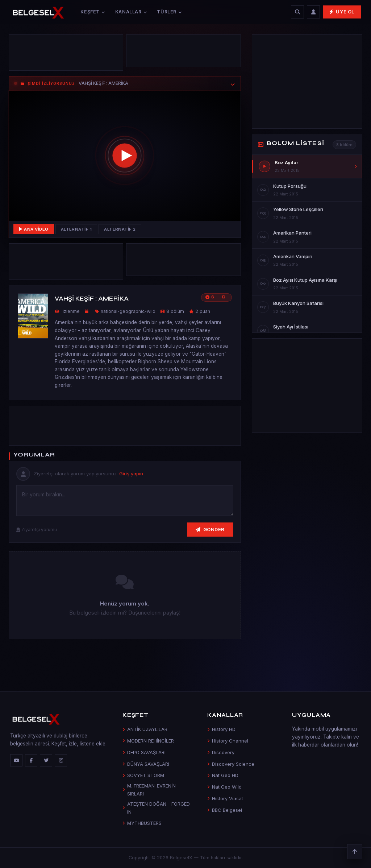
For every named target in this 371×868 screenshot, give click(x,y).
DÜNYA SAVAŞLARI (146, 764)
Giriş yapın (131, 474)
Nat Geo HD (223, 775)
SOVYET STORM (143, 775)
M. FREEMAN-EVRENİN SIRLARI (149, 790)
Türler (169, 12)
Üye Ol (342, 12)
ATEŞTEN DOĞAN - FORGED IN (156, 808)
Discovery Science (231, 764)
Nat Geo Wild (224, 787)
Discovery (221, 752)
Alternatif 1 (76, 229)
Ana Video (34, 229)
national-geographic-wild (128, 311)
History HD (221, 729)
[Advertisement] (183, 47)
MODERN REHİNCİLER (148, 741)
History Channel (228, 741)
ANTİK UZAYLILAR (145, 729)
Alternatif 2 (120, 229)
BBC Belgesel (225, 810)
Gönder (210, 529)
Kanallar (131, 12)
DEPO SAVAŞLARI (144, 752)
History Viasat (225, 798)
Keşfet (93, 12)
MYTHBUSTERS (142, 823)
